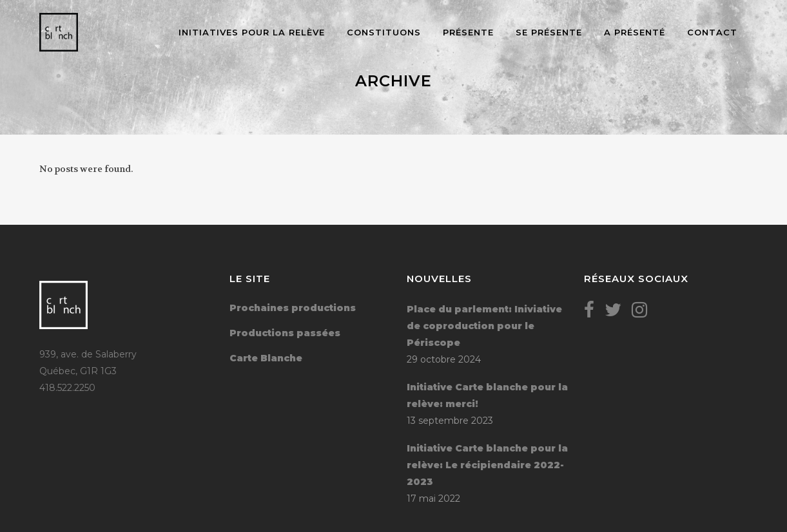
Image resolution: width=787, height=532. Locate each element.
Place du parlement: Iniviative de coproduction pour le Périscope (484, 326)
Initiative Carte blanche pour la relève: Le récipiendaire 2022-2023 (487, 465)
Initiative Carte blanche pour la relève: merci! (487, 395)
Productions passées (285, 333)
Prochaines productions (293, 308)
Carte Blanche (266, 358)
